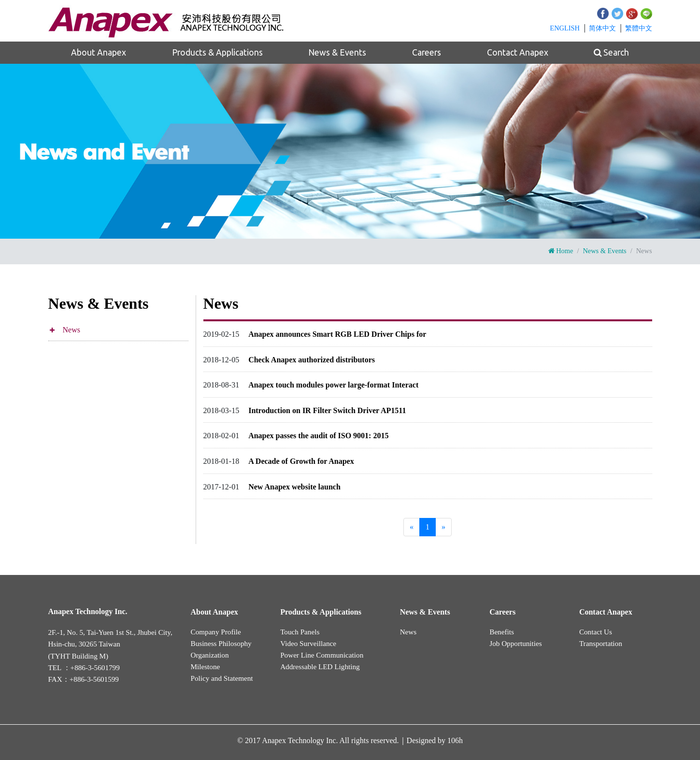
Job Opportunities (515, 643)
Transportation (601, 643)
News (71, 330)
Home (561, 251)
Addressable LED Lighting (320, 667)
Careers (427, 52)
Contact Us (596, 632)
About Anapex (99, 52)
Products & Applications (217, 52)
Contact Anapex (518, 52)
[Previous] (412, 527)
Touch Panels (300, 632)
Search (611, 53)
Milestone (206, 667)
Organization (210, 655)
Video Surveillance (308, 643)
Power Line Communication (322, 655)
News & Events (337, 52)
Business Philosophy (221, 643)
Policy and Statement (222, 678)
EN (565, 28)
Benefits (502, 632)
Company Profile (216, 632)
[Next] (443, 527)
